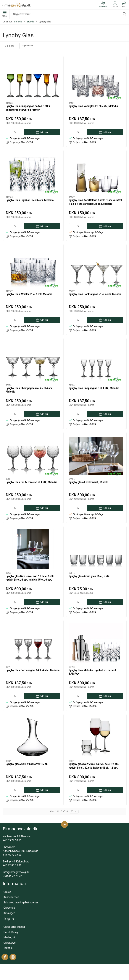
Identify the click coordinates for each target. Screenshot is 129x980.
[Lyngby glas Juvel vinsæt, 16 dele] (96, 455)
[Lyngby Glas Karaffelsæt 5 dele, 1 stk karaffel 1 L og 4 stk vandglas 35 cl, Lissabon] (96, 173)
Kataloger (9, 913)
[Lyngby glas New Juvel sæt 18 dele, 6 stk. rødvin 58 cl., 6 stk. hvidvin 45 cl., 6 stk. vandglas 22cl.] (33, 549)
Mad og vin (10, 937)
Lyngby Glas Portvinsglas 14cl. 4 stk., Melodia (33, 670)
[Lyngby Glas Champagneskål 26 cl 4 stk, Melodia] (33, 361)
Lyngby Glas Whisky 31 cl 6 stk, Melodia (29, 294)
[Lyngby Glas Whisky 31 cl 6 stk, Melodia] (33, 267)
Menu (5, 14)
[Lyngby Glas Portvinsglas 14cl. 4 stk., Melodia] (33, 643)
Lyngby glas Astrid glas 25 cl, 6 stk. (90, 576)
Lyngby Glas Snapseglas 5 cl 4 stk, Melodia (94, 388)
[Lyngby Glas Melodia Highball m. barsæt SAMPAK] (96, 643)
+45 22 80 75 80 (12, 865)
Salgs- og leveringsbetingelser (21, 902)
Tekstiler (8, 948)
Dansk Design (11, 932)
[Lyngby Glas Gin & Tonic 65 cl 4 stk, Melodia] (33, 455)
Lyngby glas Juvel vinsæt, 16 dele (89, 482)
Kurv (124, 4)
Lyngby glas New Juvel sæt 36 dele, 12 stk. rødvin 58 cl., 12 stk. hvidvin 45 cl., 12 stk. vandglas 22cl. (94, 768)
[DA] (16, 5)
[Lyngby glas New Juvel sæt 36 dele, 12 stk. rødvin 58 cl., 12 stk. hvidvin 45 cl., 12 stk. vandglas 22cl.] (96, 737)
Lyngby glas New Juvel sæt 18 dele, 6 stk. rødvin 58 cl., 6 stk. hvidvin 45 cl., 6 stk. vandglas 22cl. (30, 580)
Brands (30, 22)
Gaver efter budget (14, 927)
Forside (18, 22)
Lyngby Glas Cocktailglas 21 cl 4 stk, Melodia (95, 294)
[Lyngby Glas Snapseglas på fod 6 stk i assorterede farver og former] (33, 79)
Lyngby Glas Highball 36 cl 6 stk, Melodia (30, 200)
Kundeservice (11, 897)
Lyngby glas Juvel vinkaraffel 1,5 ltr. (27, 764)
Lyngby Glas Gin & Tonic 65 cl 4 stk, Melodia (31, 482)
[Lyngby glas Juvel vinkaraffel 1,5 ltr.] (33, 737)
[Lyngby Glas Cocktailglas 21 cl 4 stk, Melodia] (96, 267)
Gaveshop (9, 908)
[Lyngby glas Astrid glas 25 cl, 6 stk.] (96, 549)
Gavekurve (10, 943)
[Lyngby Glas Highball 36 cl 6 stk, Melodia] (33, 173)
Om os (7, 892)
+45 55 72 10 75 (12, 840)
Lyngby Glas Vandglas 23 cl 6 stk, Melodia (93, 106)
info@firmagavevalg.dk (16, 872)
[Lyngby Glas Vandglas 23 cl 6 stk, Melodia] (96, 79)
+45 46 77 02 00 (12, 855)
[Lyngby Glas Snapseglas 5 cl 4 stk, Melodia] (96, 361)
